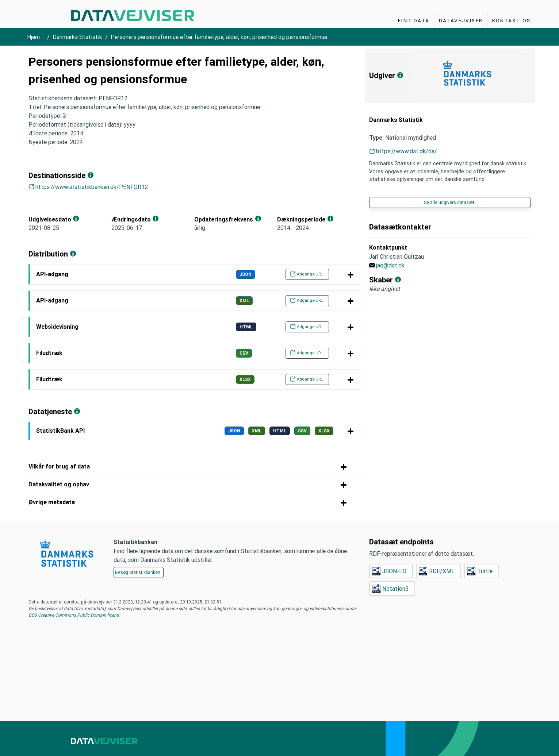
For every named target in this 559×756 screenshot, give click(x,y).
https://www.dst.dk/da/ (407, 151)
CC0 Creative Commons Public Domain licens (74, 615)
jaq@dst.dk (390, 265)
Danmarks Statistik (77, 37)
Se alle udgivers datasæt (449, 202)
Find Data (414, 20)
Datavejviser (461, 20)
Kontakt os (512, 20)
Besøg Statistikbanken (138, 572)
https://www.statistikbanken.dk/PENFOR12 (92, 187)
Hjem (33, 37)
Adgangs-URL (306, 274)
